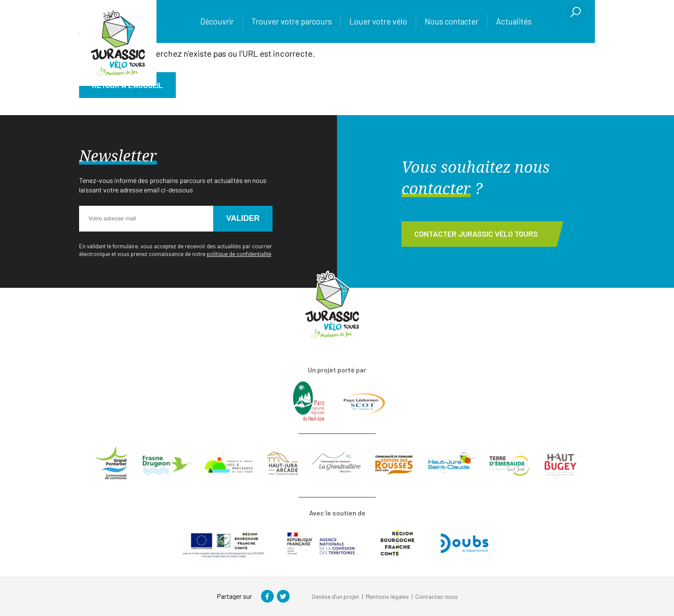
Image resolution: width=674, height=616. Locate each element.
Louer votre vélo (378, 21)
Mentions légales (387, 596)
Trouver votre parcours (292, 21)
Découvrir (217, 21)
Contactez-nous (437, 596)
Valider (243, 218)
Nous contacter (452, 21)
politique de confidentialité (239, 254)
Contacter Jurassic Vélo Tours (476, 234)
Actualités (514, 21)
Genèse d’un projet (335, 596)
